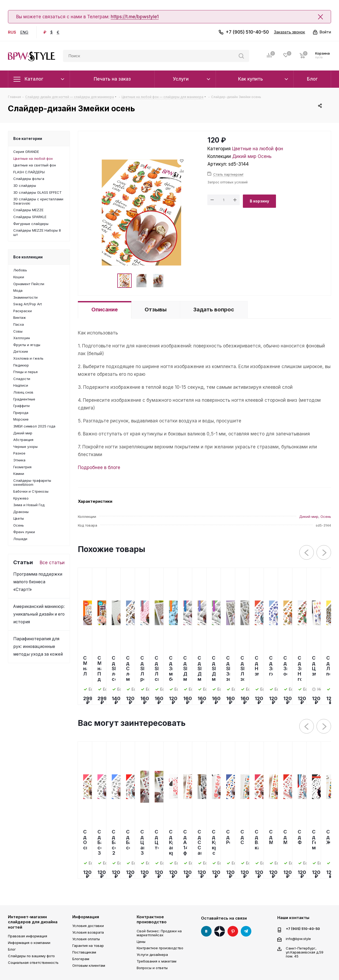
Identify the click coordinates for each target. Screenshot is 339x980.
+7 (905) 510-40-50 (247, 32)
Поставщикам (84, 952)
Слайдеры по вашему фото (31, 956)
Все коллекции (28, 257)
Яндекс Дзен (220, 931)
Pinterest (233, 931)
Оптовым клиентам (89, 965)
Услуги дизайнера (152, 955)
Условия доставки (88, 926)
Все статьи (52, 563)
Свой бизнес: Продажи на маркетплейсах (159, 933)
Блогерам (81, 959)
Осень (265, 156)
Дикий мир (244, 156)
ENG (24, 32)
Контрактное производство (152, 919)
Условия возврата (88, 932)
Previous (307, 553)
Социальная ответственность (33, 963)
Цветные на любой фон (258, 149)
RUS (12, 32)
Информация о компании (29, 943)
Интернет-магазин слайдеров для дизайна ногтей (33, 922)
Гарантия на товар (88, 946)
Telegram (246, 931)
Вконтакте (206, 931)
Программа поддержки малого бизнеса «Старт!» (38, 582)
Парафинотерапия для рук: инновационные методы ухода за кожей (38, 646)
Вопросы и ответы (152, 968)
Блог (12, 949)
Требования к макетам (157, 961)
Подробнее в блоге (99, 467)
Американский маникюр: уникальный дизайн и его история (39, 614)
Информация (86, 917)
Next (324, 553)
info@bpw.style (298, 938)
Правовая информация (28, 936)
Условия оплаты (86, 939)
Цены (141, 942)
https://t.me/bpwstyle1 (135, 17)
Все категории (28, 138)
